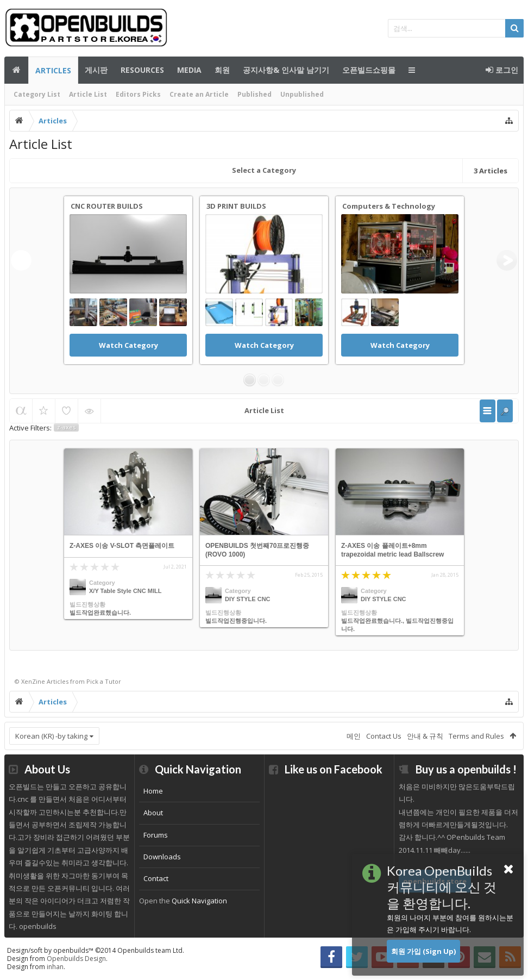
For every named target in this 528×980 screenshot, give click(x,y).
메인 (16, 70)
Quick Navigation (199, 901)
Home (153, 791)
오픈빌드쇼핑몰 (369, 70)
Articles (53, 70)
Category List (37, 94)
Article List (88, 94)
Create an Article (199, 94)
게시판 (96, 70)
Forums (156, 835)
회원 (222, 70)
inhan (55, 967)
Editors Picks (138, 94)
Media (189, 70)
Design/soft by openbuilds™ (96, 950)
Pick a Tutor (104, 681)
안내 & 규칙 (425, 736)
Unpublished (302, 94)
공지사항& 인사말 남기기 (286, 70)
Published (254, 94)
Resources (142, 70)
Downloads (162, 857)
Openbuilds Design (76, 959)
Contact (156, 878)
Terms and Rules (476, 736)
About (153, 813)
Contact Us (384, 736)
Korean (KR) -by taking (51, 736)
